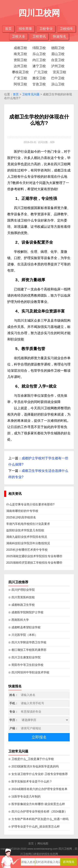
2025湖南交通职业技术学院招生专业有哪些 (34, 556)
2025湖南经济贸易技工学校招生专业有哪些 (34, 563)
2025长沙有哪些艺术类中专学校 (27, 550)
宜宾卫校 (59, 72)
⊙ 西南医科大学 (19, 620)
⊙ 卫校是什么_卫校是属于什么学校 (31, 759)
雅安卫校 (39, 78)
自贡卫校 (58, 60)
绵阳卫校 (39, 48)
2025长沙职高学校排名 (21, 517)
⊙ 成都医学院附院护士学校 (26, 612)
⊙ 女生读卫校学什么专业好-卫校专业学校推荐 (38, 774)
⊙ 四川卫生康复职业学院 (24, 657)
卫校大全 (19, 36)
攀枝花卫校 (20, 72)
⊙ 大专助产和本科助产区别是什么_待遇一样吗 (38, 819)
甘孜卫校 (39, 84)
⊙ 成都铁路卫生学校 (22, 605)
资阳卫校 (20, 60)
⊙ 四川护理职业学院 (22, 590)
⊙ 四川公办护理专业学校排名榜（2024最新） (38, 811)
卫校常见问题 (31, 94)
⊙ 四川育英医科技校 (22, 597)
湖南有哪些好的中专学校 (22, 511)
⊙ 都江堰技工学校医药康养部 (27, 650)
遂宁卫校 (39, 66)
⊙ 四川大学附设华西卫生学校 (27, 642)
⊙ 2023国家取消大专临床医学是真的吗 (33, 766)
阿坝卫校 (20, 84)
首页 (8, 29)
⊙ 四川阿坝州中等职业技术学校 (29, 672)
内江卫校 (39, 60)
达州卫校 (20, 66)
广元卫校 (41, 72)
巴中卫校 (58, 78)
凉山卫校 (58, 84)
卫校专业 (46, 29)
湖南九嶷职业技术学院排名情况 (27, 537)
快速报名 (59, 36)
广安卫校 (20, 78)
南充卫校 (20, 54)
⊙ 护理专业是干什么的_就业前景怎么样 (34, 826)
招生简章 (25, 29)
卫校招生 (66, 29)
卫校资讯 (39, 36)
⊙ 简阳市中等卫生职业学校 (26, 665)
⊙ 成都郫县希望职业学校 (24, 627)
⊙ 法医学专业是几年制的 (24, 796)
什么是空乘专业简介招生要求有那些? (30, 504)
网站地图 (43, 843)
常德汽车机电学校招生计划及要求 (28, 524)
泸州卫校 (58, 66)
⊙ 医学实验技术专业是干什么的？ (30, 781)
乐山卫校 (39, 54)
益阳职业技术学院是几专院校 (25, 530)
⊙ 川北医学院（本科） (23, 635)
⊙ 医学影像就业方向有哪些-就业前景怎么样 (37, 804)
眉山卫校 (58, 54)
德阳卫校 (58, 48)
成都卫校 (20, 48)
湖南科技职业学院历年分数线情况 (28, 543)
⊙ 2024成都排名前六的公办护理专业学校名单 (38, 789)
